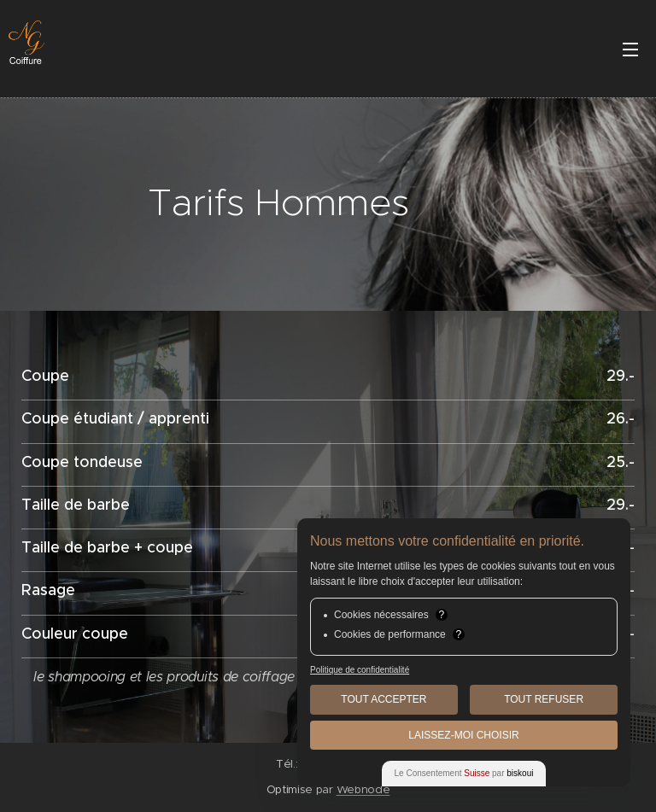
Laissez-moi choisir (463, 735)
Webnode (363, 789)
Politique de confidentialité (360, 670)
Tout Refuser (544, 699)
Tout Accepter (384, 699)
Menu (630, 50)
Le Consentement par (464, 773)
